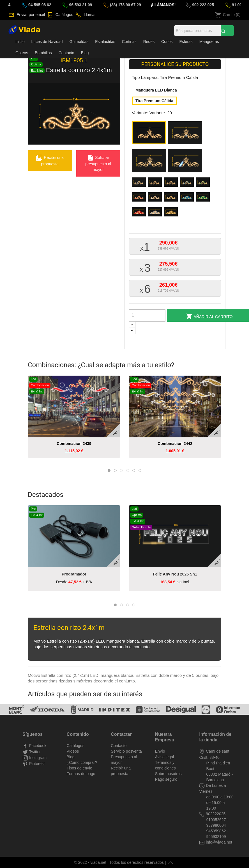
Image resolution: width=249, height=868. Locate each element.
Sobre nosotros (168, 774)
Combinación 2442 (175, 444)
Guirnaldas (79, 42)
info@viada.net (218, 842)
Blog (85, 53)
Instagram (37, 758)
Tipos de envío (79, 768)
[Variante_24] (140, 184)
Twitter (34, 752)
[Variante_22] (150, 162)
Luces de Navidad (47, 42)
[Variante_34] (140, 213)
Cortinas (129, 42)
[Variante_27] (188, 184)
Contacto (66, 53)
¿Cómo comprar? (82, 762)
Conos (167, 42)
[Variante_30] (156, 199)
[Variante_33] (204, 199)
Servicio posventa (126, 751)
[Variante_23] (186, 162)
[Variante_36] (172, 213)
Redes (149, 42)
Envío (160, 751)
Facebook (37, 746)
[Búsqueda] (197, 31)
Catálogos (64, 15)
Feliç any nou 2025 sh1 (175, 574)
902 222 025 (209, 5)
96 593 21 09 (86, 5)
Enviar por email (30, 15)
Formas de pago (81, 774)
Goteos (22, 53)
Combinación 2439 (74, 444)
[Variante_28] (204, 184)
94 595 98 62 (45, 5)
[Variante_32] (188, 199)
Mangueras (209, 42)
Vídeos (73, 751)
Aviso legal (164, 757)
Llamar (89, 15)
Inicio (20, 42)
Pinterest (36, 764)
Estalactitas (105, 42)
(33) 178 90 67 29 (131, 5)
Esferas (186, 42)
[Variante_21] (186, 134)
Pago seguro (166, 779)
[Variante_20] (150, 134)
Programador (74, 574)
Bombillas (43, 53)
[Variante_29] (140, 199)
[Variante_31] (172, 199)
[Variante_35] (156, 213)
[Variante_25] (156, 184)
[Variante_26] (172, 184)
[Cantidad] (147, 316)
